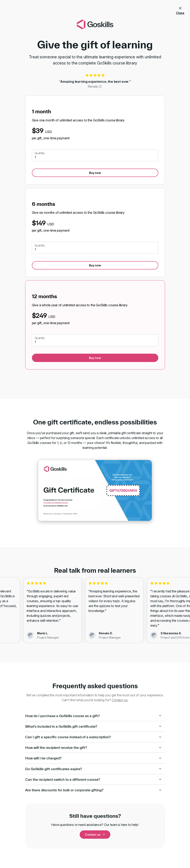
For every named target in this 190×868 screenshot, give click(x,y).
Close (180, 10)
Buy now (95, 173)
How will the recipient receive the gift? (93, 748)
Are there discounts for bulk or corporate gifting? (93, 790)
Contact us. (120, 700)
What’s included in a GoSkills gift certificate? (93, 726)
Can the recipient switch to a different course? (93, 779)
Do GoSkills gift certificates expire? (93, 769)
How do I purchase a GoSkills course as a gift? (93, 716)
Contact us (95, 835)
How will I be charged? (93, 758)
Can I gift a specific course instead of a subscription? (93, 737)
